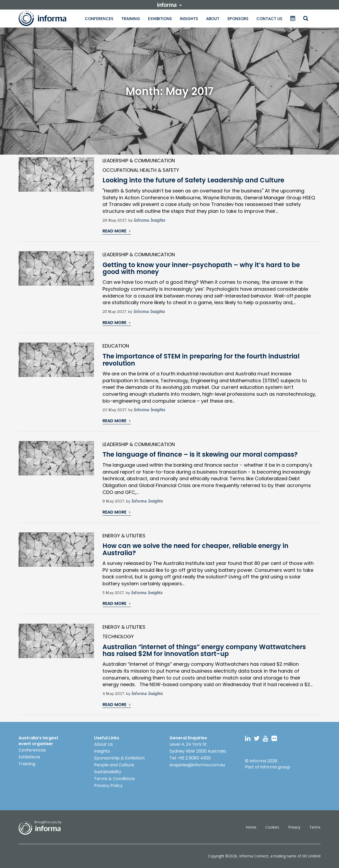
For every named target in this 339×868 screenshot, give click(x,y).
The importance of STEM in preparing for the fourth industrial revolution (201, 360)
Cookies (272, 827)
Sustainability (108, 772)
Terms (315, 827)
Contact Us (269, 19)
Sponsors (238, 19)
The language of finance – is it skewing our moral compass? (200, 454)
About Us (103, 744)
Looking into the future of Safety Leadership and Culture (193, 180)
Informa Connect (254, 856)
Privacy (294, 827)
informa (169, 5)
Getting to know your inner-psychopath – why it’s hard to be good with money (201, 268)
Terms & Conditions (114, 779)
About (213, 19)
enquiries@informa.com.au (197, 765)
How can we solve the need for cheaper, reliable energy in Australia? (195, 549)
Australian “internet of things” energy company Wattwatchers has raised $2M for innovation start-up (204, 650)
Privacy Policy (108, 786)
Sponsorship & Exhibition (119, 758)
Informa (48, 18)
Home (251, 827)
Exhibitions (160, 19)
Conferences (99, 19)
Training (131, 19)
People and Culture (114, 765)
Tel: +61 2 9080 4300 (190, 758)
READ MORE (116, 231)
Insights (189, 19)
